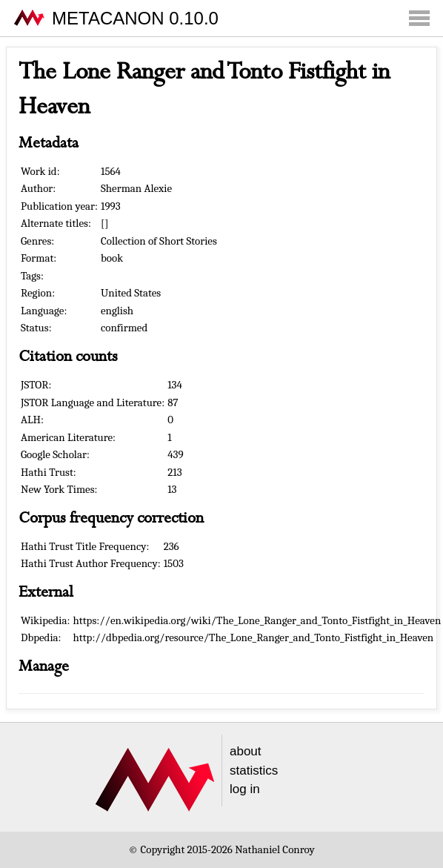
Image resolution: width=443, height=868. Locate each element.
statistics (254, 771)
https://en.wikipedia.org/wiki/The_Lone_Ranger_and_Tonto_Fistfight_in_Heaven (257, 620)
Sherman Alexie (136, 188)
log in (245, 789)
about (246, 751)
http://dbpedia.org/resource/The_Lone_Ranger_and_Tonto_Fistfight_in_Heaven (254, 637)
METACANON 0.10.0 (135, 18)
